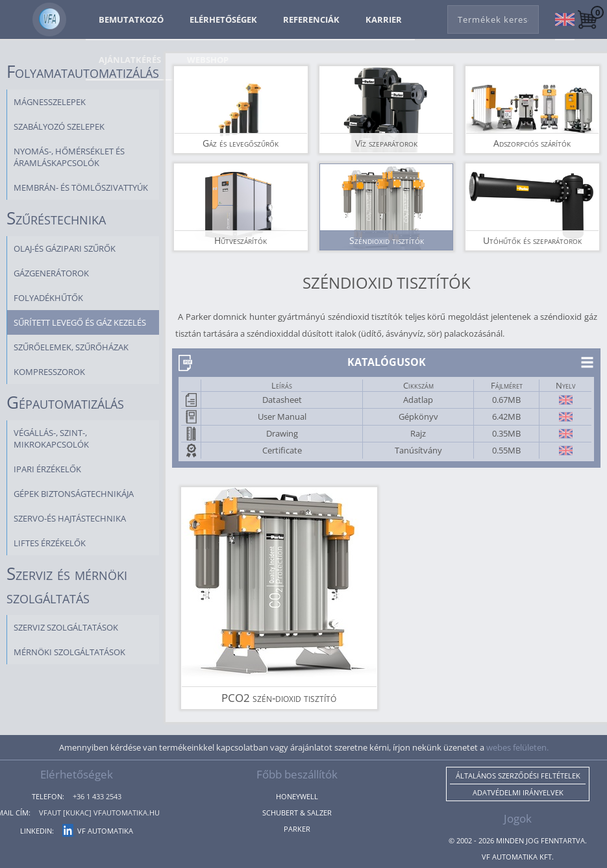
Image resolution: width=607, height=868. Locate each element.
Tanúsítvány (418, 450)
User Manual (282, 416)
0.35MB (506, 433)
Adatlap (418, 400)
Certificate (282, 450)
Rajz (418, 433)
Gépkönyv (418, 416)
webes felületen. (517, 747)
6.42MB (506, 416)
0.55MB (506, 450)
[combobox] (493, 17)
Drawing (282, 433)
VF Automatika (98, 831)
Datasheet (282, 400)
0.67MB (506, 400)
